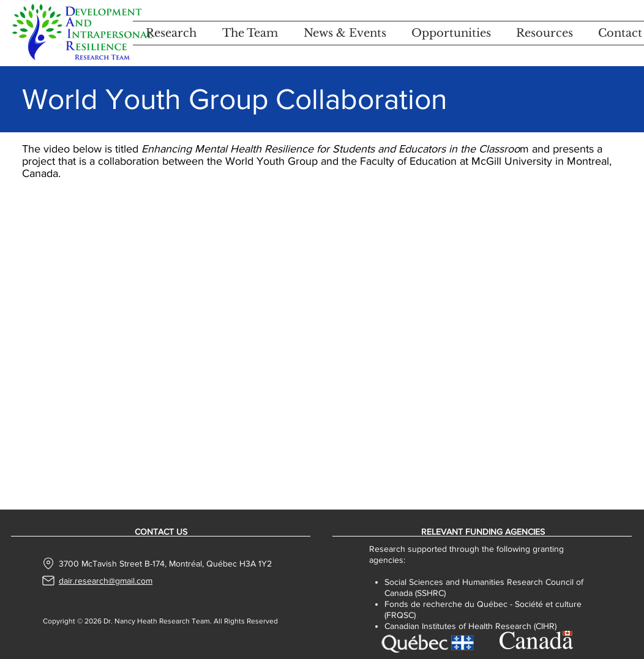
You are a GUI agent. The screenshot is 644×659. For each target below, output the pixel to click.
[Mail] (48, 581)
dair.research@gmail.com (106, 581)
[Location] (49, 563)
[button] (171, 33)
